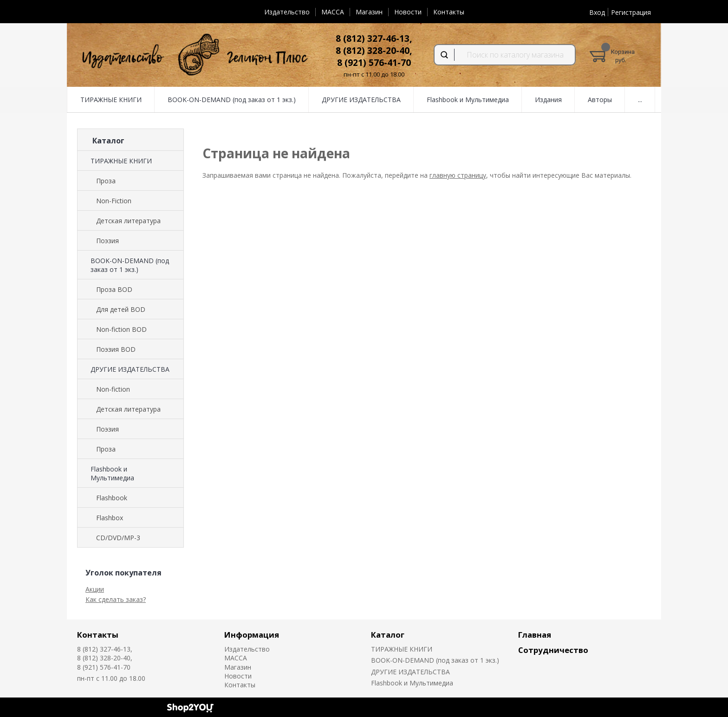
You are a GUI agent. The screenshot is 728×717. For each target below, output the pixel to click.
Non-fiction (113, 389)
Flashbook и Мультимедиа (468, 100)
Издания (548, 100)
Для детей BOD (121, 309)
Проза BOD (114, 289)
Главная (535, 635)
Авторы (600, 100)
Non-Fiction (114, 201)
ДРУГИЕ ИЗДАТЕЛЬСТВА (361, 100)
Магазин (369, 12)
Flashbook (112, 498)
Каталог (388, 635)
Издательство (287, 12)
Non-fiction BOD (121, 329)
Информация (252, 635)
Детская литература (128, 221)
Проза (106, 181)
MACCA (333, 12)
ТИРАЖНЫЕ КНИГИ (111, 100)
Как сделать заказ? (116, 599)
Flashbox (110, 518)
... (640, 100)
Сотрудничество (553, 650)
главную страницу (458, 175)
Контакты (449, 12)
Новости (408, 12)
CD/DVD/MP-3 (118, 538)
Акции (95, 589)
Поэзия (107, 241)
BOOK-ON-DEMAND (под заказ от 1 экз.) (232, 100)
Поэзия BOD (116, 349)
